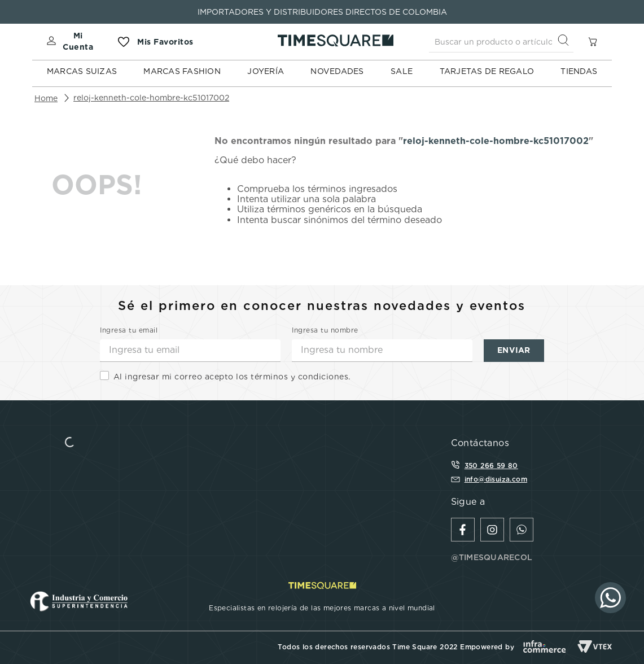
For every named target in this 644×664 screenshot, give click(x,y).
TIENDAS (579, 71)
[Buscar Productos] (566, 41)
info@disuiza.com (496, 479)
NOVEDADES (337, 71)
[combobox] (501, 42)
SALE (402, 71)
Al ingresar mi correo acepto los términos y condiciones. (232, 377)
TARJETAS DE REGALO (487, 71)
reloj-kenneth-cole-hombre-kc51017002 (151, 98)
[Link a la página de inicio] (46, 98)
